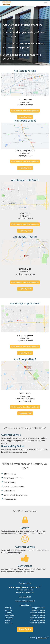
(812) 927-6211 (25, 597)
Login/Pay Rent (25, 117)
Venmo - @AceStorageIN (25, 601)
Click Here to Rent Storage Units (25, 111)
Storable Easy (43, 638)
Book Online (25, 629)
